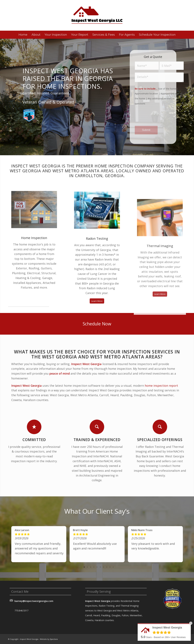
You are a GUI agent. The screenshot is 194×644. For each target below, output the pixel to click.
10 (113, 567)
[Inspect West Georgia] (97, 15)
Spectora (54, 639)
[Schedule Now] (97, 324)
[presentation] (159, 118)
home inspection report (161, 386)
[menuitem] (23, 35)
